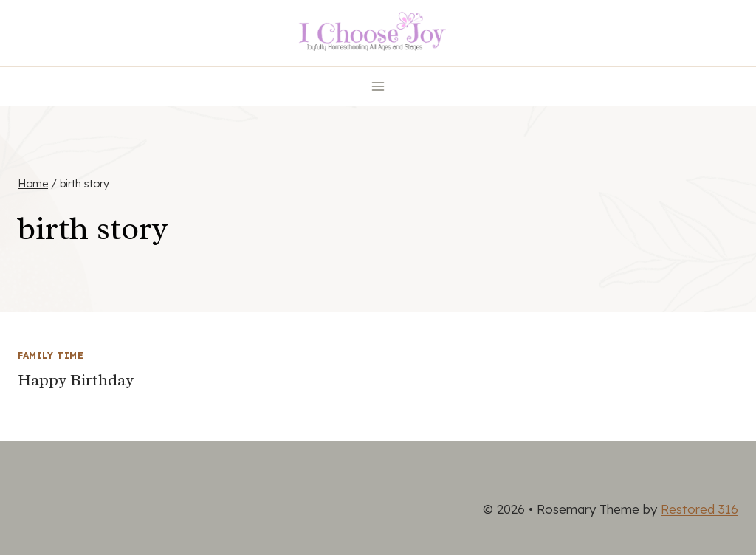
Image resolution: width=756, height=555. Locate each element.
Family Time (51, 355)
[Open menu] (378, 86)
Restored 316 (700, 509)
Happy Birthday (76, 380)
